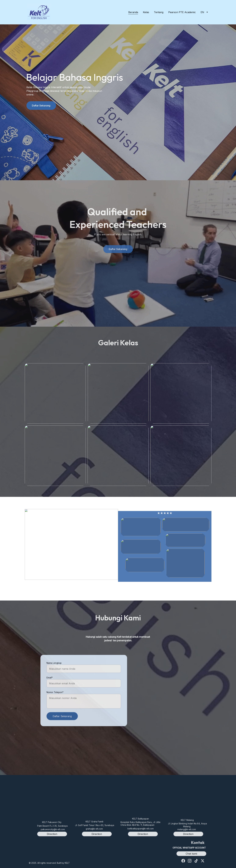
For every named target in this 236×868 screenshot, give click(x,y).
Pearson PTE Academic (182, 12)
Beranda (133, 12)
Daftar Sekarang (41, 106)
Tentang (159, 12)
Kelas (146, 12)
